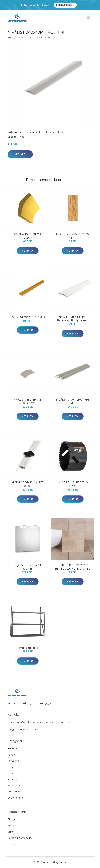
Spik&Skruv (14, 785)
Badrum (12, 749)
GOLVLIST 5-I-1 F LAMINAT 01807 (27, 484)
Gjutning (12, 767)
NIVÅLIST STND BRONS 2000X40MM (28, 401)
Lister (62, 132)
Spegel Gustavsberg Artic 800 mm (27, 567)
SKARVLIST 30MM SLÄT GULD (27, 317)
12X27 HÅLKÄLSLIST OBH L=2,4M (28, 236)
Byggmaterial (37, 132)
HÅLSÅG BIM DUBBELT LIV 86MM (73, 484)
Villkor (11, 832)
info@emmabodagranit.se (23, 730)
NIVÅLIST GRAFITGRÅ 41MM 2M (73, 401)
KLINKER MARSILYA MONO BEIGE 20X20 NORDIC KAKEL (73, 567)
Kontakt (12, 826)
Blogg (11, 819)
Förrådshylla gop (27, 648)
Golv (25, 132)
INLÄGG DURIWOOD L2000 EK (73, 236)
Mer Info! (20, 154)
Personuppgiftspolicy (20, 838)
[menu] (89, 18)
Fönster (12, 755)
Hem (10, 38)
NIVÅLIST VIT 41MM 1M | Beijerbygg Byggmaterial (73, 319)
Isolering (13, 779)
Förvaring (13, 761)
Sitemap (12, 844)
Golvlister (52, 132)
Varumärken (15, 792)
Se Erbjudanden (65, 5)
